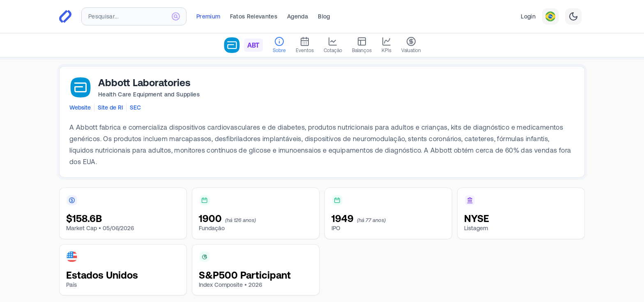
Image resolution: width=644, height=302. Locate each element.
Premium (208, 16)
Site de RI (110, 108)
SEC (135, 108)
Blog (324, 16)
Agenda (298, 16)
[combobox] (134, 16)
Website (80, 108)
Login (528, 16)
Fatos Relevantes (254, 16)
